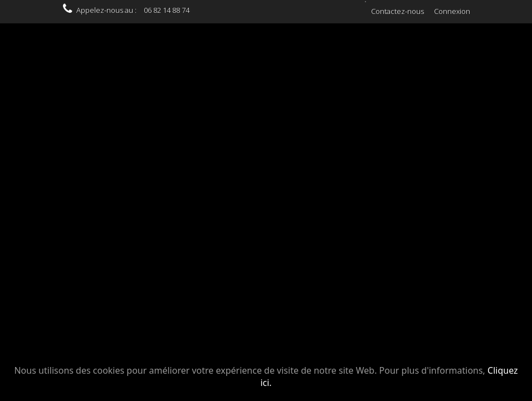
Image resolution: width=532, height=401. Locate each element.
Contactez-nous (397, 11)
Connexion (452, 11)
